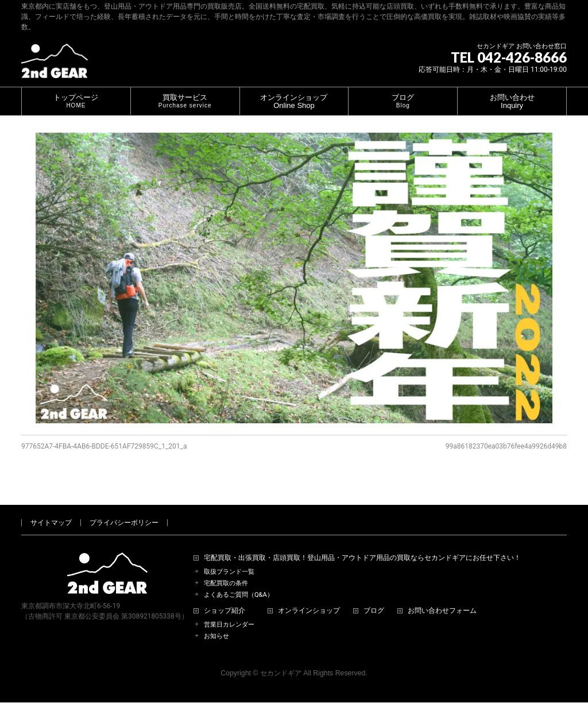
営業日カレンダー (229, 611)
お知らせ (216, 623)
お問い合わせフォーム (442, 598)
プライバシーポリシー (124, 509)
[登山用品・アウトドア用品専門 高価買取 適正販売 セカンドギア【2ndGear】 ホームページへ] (55, 65)
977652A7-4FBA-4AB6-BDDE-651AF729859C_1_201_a (104, 446)
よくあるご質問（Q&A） (239, 582)
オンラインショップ (309, 598)
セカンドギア (281, 660)
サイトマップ (51, 509)
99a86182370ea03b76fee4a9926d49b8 (506, 446)
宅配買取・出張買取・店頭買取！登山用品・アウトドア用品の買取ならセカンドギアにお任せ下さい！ (362, 545)
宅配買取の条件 (226, 570)
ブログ (374, 598)
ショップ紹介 (225, 598)
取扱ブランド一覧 (229, 559)
